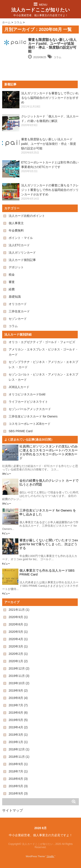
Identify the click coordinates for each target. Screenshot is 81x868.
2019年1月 (16, 742)
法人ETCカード (19, 245)
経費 (12, 289)
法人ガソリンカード (22, 253)
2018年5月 (16, 786)
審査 (12, 282)
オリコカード (18, 304)
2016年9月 (16, 793)
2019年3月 (16, 735)
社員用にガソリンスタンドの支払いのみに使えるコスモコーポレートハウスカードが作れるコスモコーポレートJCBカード (49, 452)
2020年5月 (16, 632)
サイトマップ (13, 810)
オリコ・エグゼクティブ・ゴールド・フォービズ (42, 342)
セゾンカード (18, 319)
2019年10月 (17, 683)
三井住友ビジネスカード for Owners (33, 416)
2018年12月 (17, 749)
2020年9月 (16, 617)
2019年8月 (16, 698)
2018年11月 (17, 757)
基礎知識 (15, 297)
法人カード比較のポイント (27, 216)
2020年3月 (16, 646)
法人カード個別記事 (22, 260)
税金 (12, 275)
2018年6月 (16, 779)
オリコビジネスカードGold (27, 394)
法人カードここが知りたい (41, 10)
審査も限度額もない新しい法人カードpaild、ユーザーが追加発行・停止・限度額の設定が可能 (52, 46)
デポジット (16, 267)
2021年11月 (17, 610)
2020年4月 (16, 639)
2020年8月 (16, 624)
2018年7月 (16, 771)
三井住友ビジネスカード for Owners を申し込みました (48, 512)
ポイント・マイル (21, 238)
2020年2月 (16, 654)
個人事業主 (16, 223)
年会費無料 (16, 230)
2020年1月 (16, 661)
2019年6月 (16, 713)
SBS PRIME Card (21, 431)
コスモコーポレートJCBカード (30, 424)
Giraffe (50, 856)
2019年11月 (17, 676)
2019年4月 (16, 727)
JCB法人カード (19, 387)
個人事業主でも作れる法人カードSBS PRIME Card (47, 572)
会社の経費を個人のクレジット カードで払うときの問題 (49, 482)
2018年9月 (16, 764)
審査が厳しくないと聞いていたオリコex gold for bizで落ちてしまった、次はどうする (49, 544)
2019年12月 (17, 668)
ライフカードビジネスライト (28, 402)
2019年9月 (16, 691)
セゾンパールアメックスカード (30, 409)
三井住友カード (19, 311)
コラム (57, 57)
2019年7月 (16, 705)
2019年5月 (16, 720)
